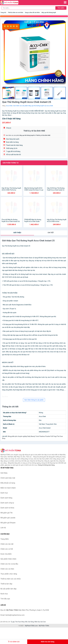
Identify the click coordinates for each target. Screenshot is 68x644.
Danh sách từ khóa (7, 508)
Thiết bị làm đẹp (6, 584)
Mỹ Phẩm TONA (44, 626)
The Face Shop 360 (21, 622)
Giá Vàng (31, 622)
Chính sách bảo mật (8, 478)
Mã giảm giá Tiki (7, 513)
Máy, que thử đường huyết (49, 13)
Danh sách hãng (6, 498)
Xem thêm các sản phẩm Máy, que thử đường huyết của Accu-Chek (33, 106)
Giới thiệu (17, 233)
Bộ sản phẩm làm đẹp (8, 589)
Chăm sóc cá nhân (7, 569)
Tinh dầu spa (5, 599)
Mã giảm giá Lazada (8, 518)
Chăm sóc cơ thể (7, 549)
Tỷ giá (13, 622)
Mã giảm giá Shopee (8, 523)
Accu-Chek (9, 106)
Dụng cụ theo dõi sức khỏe (32, 13)
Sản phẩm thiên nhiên (8, 559)
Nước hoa (4, 594)
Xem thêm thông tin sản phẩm (34, 400)
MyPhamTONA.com (31, 626)
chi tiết (51, 233)
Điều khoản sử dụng (8, 483)
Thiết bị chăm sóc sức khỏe (16, 13)
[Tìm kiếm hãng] (29, 8)
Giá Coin (43, 622)
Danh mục (4, 493)
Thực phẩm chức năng (9, 574)
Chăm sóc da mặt (7, 544)
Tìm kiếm (61, 8)
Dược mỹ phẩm (6, 554)
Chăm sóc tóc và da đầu (9, 564)
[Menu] (65, 2)
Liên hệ (3, 528)
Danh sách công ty (7, 503)
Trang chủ (3, 13)
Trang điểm (5, 539)
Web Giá (37, 622)
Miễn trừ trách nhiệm (8, 488)
